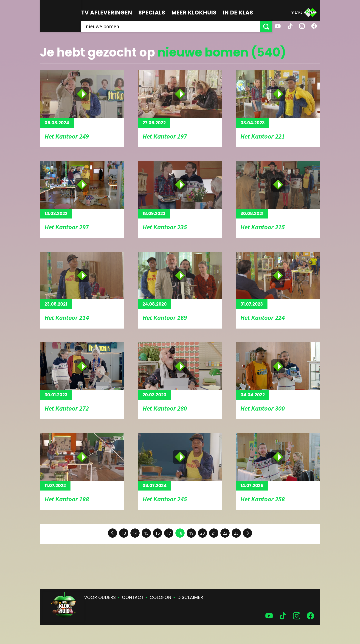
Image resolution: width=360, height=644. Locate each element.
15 (146, 533)
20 (202, 533)
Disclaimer (190, 597)
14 (135, 533)
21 (214, 533)
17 (169, 533)
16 (157, 533)
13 (124, 533)
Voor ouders (100, 597)
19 (191, 533)
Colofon (160, 597)
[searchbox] (171, 26)
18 (180, 533)
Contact (133, 597)
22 (225, 533)
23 (236, 533)
